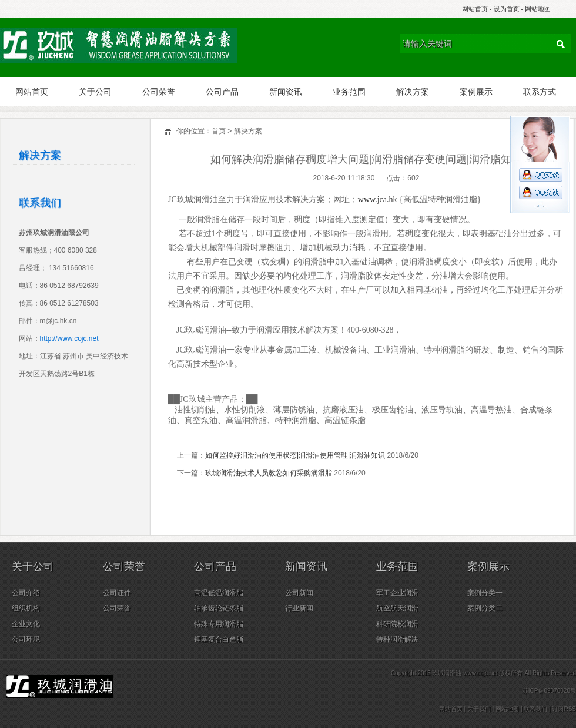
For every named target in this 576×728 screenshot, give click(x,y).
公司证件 (117, 593)
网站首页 (475, 9)
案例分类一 (485, 593)
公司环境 (26, 639)
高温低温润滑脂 (219, 593)
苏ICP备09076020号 (549, 691)
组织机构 (26, 608)
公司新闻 (299, 593)
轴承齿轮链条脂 (219, 608)
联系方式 (540, 92)
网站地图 (538, 9)
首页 (219, 131)
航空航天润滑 (397, 608)
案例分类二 (485, 608)
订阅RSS (564, 709)
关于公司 (95, 92)
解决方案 (413, 92)
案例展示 (476, 92)
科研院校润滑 (397, 624)
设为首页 (507, 9)
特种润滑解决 (397, 639)
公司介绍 (26, 593)
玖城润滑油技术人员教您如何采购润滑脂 (269, 473)
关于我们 (479, 709)
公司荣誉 (159, 92)
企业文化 (26, 624)
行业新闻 (299, 608)
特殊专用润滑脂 (219, 624)
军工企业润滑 (397, 593)
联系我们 (535, 709)
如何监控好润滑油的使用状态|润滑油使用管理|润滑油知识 (295, 455)
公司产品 (222, 92)
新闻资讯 (286, 92)
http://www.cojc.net (69, 338)
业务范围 (349, 92)
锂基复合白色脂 (219, 639)
